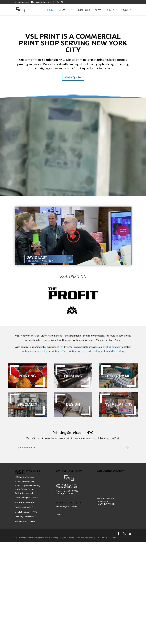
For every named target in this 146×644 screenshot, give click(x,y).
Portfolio (84, 10)
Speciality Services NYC (25, 517)
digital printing (52, 351)
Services (64, 10)
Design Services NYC (24, 507)
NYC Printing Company (25, 521)
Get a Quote (73, 77)
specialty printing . (115, 351)
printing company (112, 347)
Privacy (104, 538)
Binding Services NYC (24, 493)
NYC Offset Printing (26, 489)
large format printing (89, 351)
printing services (30, 351)
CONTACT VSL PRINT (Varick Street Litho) (67, 486)
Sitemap (112, 538)
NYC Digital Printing (25, 482)
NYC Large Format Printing (28, 485)
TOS (97, 538)
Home (51, 10)
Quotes (126, 10)
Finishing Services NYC (25, 502)
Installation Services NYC (26, 512)
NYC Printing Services (24, 477)
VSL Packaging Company (67, 506)
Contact (112, 10)
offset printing (68, 351)
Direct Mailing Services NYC (27, 498)
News (98, 10)
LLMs (120, 538)
